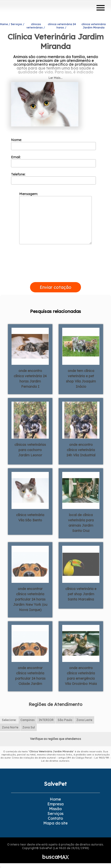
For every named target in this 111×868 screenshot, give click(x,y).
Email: (53, 161)
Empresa (55, 804)
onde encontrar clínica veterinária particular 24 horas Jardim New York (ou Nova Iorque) (30, 599)
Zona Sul (29, 727)
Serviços (55, 813)
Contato (55, 818)
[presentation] (55, 277)
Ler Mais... (55, 78)
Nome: (53, 144)
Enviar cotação (55, 287)
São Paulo (65, 720)
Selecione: (9, 720)
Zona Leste (84, 720)
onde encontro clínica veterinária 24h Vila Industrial (81, 450)
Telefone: (53, 178)
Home (55, 799)
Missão (55, 809)
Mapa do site (55, 823)
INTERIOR (46, 720)
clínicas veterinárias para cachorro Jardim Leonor (30, 450)
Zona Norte (10, 727)
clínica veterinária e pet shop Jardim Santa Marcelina (81, 594)
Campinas (28, 720)
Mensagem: (55, 218)
